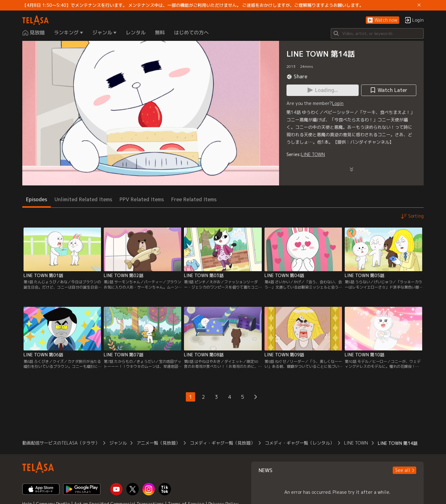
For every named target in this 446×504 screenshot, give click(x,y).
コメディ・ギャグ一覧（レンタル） (300, 443)
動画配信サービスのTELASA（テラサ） (61, 443)
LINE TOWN (313, 154)
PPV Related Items (142, 199)
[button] (383, 20)
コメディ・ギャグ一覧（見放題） (222, 443)
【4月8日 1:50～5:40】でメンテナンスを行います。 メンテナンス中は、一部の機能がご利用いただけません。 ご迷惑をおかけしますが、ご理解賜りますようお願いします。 (193, 5)
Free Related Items (194, 199)
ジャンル (118, 443)
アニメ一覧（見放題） (158, 443)
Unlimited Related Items (83, 199)
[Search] (377, 33)
